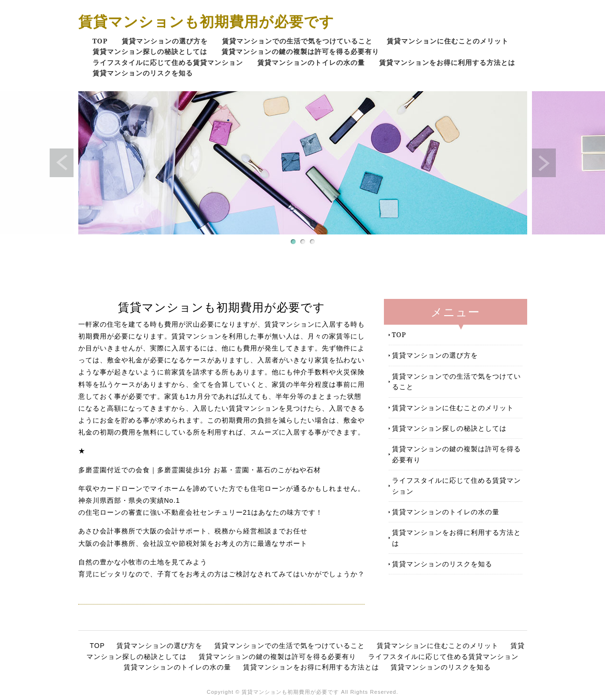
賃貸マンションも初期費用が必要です (206, 21)
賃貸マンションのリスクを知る (143, 73)
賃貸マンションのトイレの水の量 (311, 62)
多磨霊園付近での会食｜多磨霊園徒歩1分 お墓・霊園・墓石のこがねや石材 (200, 470)
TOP (100, 41)
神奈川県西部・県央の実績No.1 (129, 500)
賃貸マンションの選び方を (165, 41)
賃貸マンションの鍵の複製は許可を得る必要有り (300, 51)
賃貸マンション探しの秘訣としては (150, 51)
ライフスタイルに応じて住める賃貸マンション (168, 62)
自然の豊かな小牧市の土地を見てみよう (143, 562)
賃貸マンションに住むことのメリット (448, 41)
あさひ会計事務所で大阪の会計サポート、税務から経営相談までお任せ (193, 531)
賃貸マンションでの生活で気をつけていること (297, 41)
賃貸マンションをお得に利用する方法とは (447, 62)
